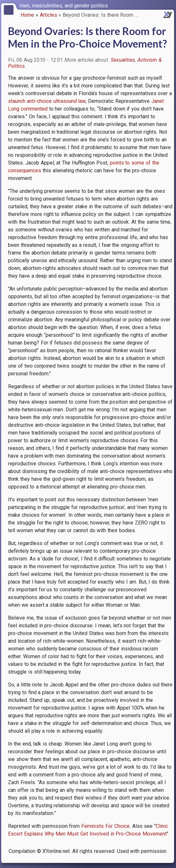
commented (34, 109)
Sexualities (123, 60)
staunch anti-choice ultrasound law (47, 101)
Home (27, 15)
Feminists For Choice (106, 826)
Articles (48, 15)
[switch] (170, 5)
